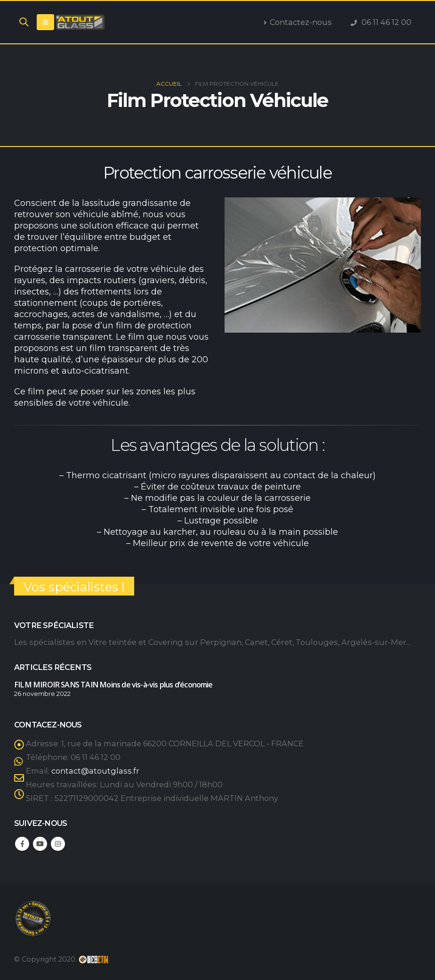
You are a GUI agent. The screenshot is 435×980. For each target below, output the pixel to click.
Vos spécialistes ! (74, 587)
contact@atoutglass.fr (95, 771)
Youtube (40, 844)
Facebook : (22, 844)
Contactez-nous (298, 22)
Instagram (58, 844)
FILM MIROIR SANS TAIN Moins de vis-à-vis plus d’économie (113, 685)
